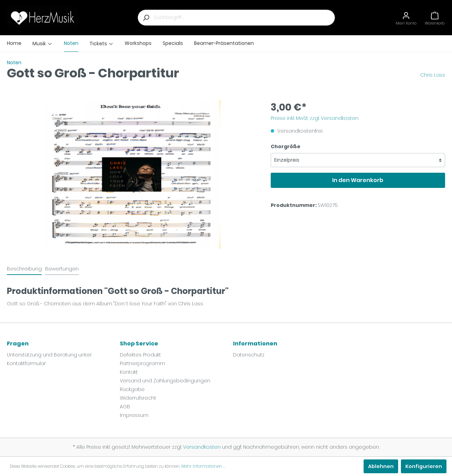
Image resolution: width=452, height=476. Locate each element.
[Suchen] (146, 18)
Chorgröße (286, 146)
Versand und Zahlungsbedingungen (165, 381)
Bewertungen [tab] (62, 269)
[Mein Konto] (406, 17)
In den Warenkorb (358, 180)
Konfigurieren (424, 466)
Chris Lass (433, 75)
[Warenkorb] (435, 17)
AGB (125, 407)
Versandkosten (202, 447)
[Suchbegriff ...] (244, 18)
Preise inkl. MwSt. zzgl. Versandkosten (315, 118)
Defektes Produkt (140, 355)
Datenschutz (249, 355)
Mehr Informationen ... (203, 466)
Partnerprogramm (142, 363)
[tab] (24, 269)
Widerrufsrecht (138, 398)
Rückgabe (132, 389)
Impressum (134, 415)
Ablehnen (381, 466)
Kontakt (129, 372)
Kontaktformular (26, 363)
